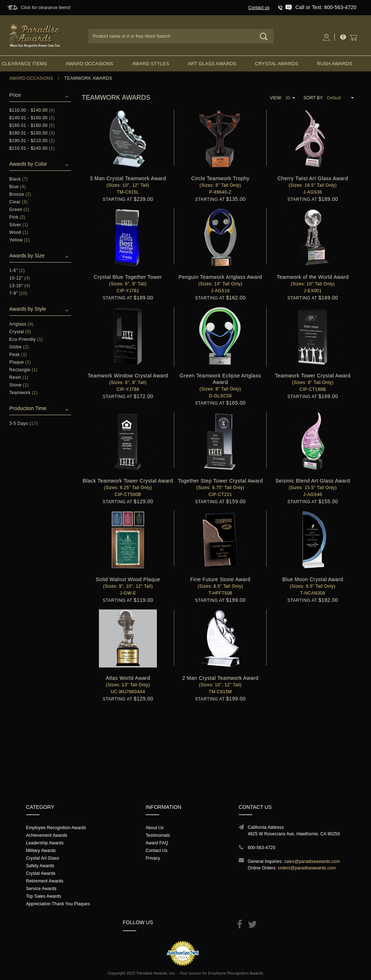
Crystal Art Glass (43, 858)
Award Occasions (90, 64)
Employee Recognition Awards (56, 828)
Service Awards (41, 889)
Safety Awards (40, 866)
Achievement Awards (47, 835)
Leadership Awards (45, 843)
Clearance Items (24, 64)
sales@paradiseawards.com (312, 861)
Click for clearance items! (46, 8)
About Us (155, 828)
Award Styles (150, 64)
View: (276, 98)
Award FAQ (157, 843)
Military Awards (41, 851)
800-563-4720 (262, 848)
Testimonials (158, 835)
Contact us (259, 8)
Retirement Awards (45, 881)
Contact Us (157, 851)
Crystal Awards (277, 64)
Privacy (153, 858)
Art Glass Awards (212, 64)
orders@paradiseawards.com (307, 868)
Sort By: (314, 98)
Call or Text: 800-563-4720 (326, 7)
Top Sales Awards (44, 896)
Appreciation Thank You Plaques (58, 904)
